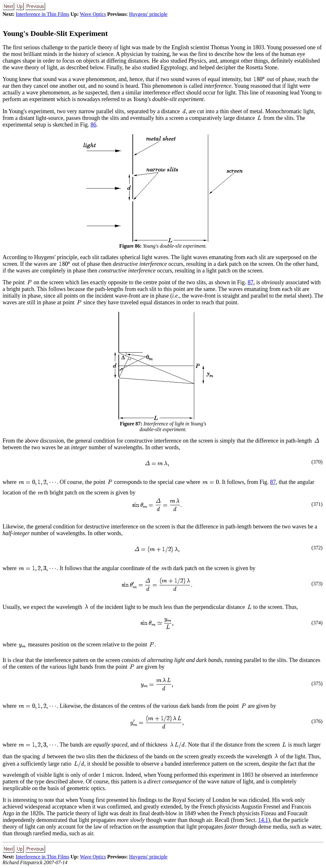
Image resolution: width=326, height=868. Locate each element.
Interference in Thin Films (42, 14)
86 (93, 125)
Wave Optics (93, 14)
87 (251, 282)
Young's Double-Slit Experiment (55, 33)
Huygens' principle (148, 14)
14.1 (263, 820)
